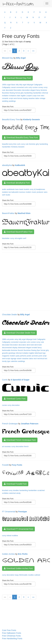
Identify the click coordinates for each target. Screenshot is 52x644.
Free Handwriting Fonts (12, 639)
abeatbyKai (7, 165)
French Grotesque (10, 424)
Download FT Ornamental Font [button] (18, 529)
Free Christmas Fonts (11, 636)
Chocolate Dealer (10, 315)
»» (33, 51)
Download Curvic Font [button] (15, 399)
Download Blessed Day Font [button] (17, 78)
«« (5, 51)
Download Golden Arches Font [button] (18, 568)
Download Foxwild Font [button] (15, 484)
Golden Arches (8, 554)
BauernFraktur (8, 213)
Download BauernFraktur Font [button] (18, 232)
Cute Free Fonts (9, 630)
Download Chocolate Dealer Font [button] (19, 333)
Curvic (5, 380)
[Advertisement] (26, 281)
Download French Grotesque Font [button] (20, 440)
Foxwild (5, 465)
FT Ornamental (9, 512)
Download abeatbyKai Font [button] (17, 183)
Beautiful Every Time (11, 120)
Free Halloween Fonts (12, 633)
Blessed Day (8, 58)
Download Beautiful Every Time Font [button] (21, 138)
